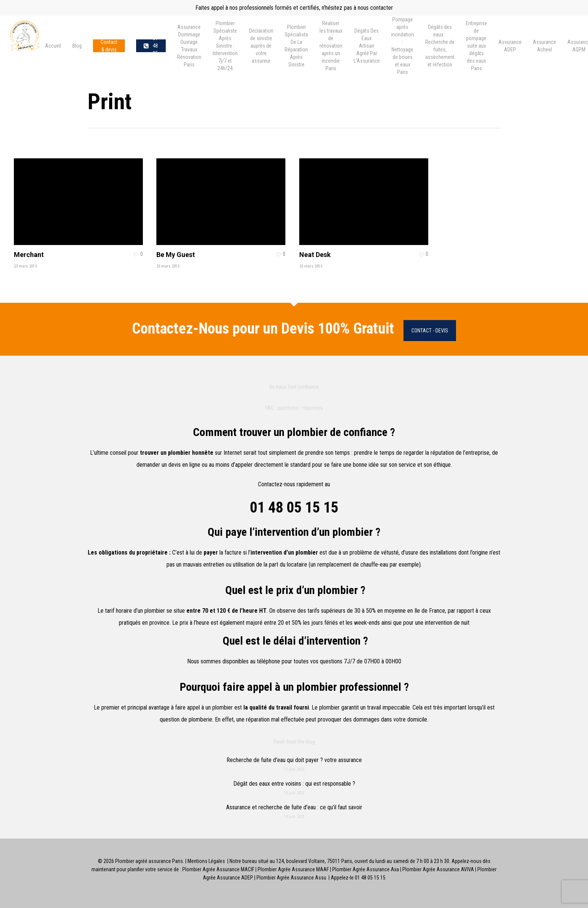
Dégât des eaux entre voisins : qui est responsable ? (294, 784)
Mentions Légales (206, 861)
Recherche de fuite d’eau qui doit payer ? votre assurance (294, 760)
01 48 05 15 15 (294, 507)
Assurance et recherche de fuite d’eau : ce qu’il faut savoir (294, 807)
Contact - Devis (430, 331)
